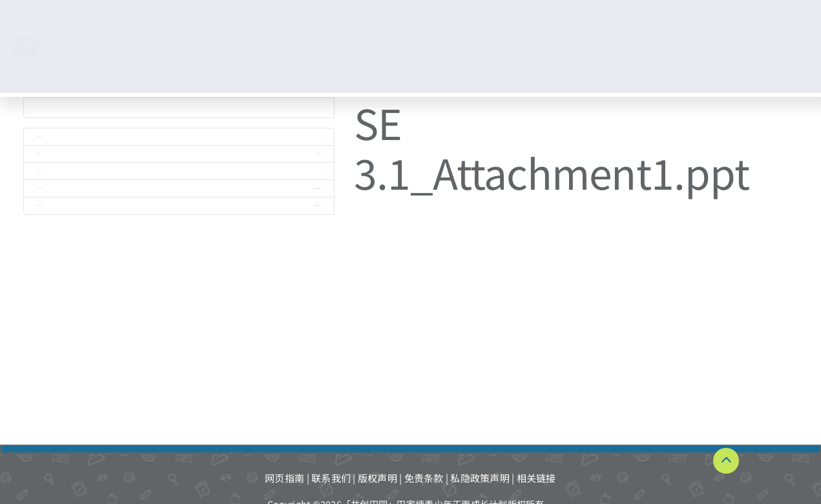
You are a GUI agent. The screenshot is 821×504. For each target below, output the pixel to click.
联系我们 (331, 478)
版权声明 (378, 478)
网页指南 (285, 478)
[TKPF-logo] (93, 40)
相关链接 (536, 478)
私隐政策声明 (480, 478)
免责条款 (424, 478)
